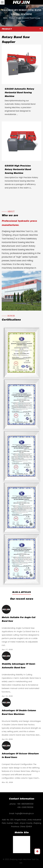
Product (12, 18)
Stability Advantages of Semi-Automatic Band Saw (19, 666)
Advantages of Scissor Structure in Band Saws (20, 756)
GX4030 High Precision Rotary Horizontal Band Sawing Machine (18, 170)
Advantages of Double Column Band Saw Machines (19, 712)
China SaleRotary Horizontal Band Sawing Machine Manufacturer (19, 242)
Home (5, 18)
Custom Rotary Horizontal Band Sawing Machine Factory (19, 250)
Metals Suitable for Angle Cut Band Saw (19, 619)
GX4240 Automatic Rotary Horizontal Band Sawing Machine (19, 93)
